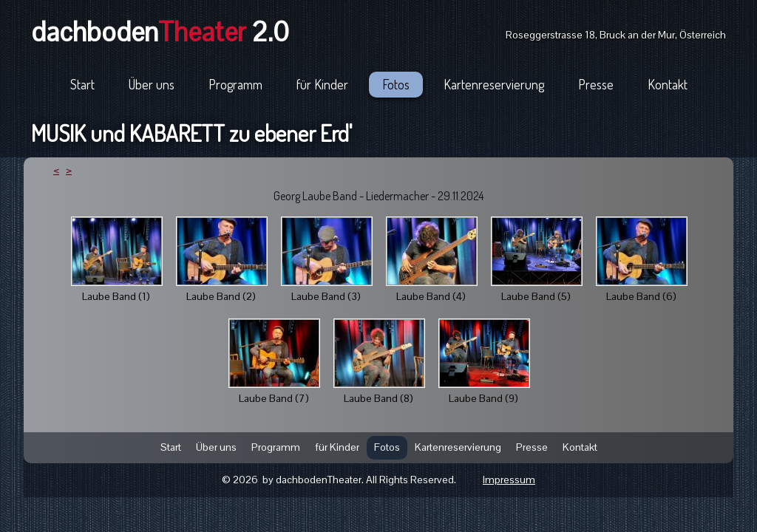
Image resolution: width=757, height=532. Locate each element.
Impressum (509, 480)
